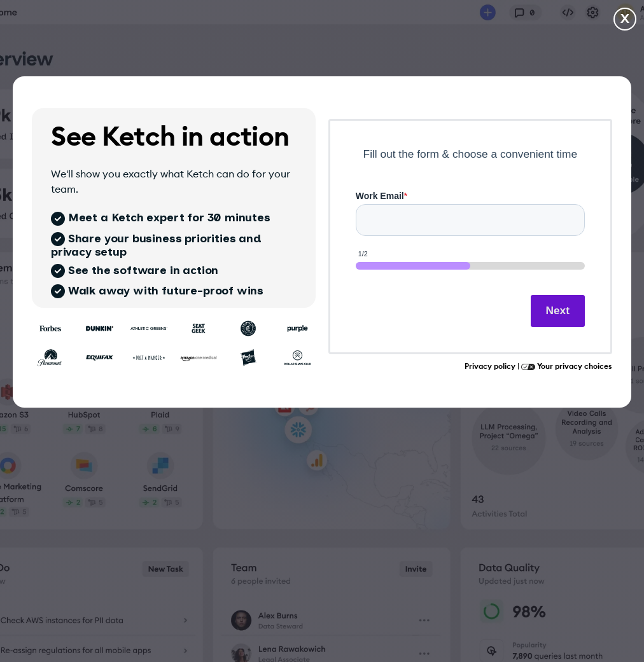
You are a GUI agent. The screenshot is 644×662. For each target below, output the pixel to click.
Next (558, 310)
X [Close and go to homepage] (625, 19)
